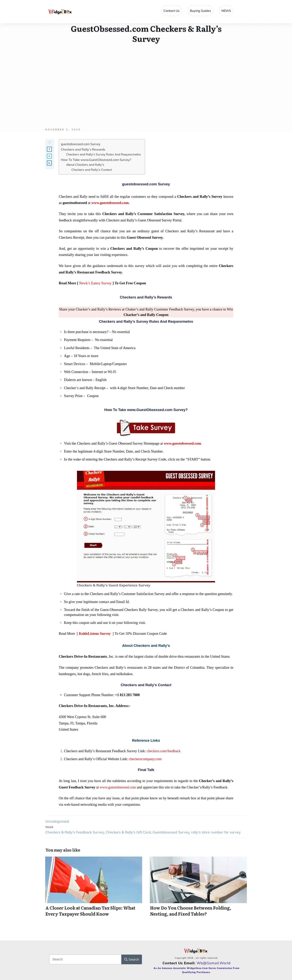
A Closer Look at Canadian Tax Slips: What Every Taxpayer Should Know (94, 889)
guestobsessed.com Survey (81, 144)
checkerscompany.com (145, 759)
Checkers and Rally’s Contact (92, 170)
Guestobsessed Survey (171, 832)
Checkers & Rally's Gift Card (128, 832)
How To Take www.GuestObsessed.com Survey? (96, 160)
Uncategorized (57, 821)
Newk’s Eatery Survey (95, 283)
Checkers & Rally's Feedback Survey (75, 832)
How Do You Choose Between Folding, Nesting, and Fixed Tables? (198, 889)
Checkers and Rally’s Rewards (83, 149)
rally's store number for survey (216, 832)
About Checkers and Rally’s (85, 165)
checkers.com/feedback (164, 751)
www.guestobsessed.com (118, 787)
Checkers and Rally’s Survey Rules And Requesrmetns (104, 154)
